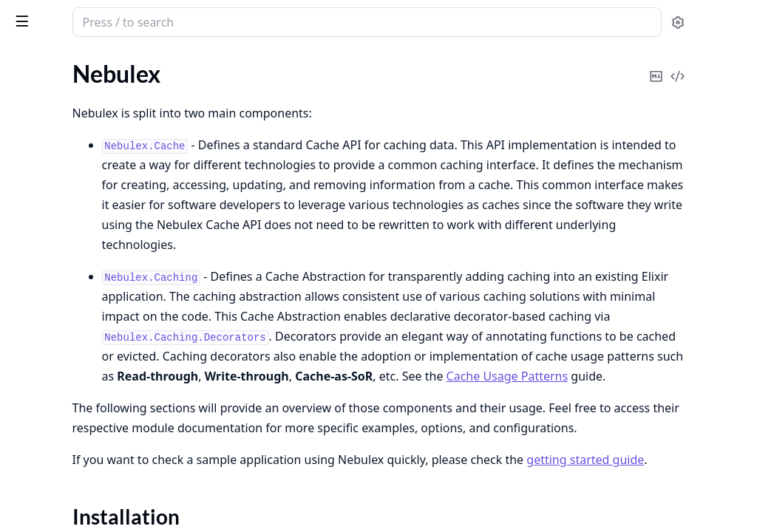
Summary (50, 136)
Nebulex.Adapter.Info (65, 382)
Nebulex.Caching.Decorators (84, 291)
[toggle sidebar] (203, 21)
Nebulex (38, 15)
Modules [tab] (95, 60)
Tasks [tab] (168, 60)
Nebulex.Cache (49, 181)
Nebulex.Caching (54, 272)
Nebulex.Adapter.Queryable (82, 442)
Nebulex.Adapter (54, 362)
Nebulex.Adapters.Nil (65, 514)
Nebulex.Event (48, 201)
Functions (51, 154)
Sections (47, 119)
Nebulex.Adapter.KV (63, 402)
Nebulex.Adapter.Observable (84, 422)
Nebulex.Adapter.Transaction (84, 462)
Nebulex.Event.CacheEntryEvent (94, 221)
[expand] (207, 96)
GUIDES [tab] (30, 60)
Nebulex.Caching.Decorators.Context (105, 311)
